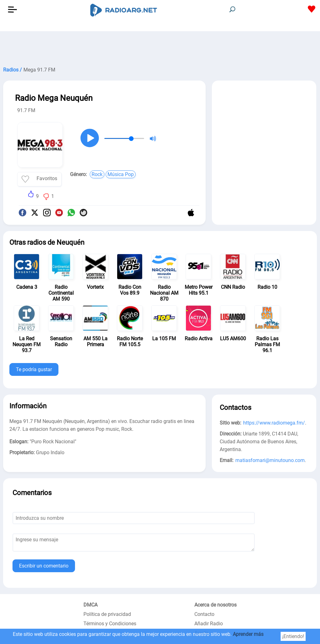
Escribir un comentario (44, 566)
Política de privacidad (107, 614)
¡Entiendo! (293, 636)
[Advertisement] (160, 47)
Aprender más (248, 634)
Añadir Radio (209, 624)
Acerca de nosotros (215, 605)
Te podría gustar (34, 369)
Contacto (204, 614)
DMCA (90, 605)
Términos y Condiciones (110, 624)
